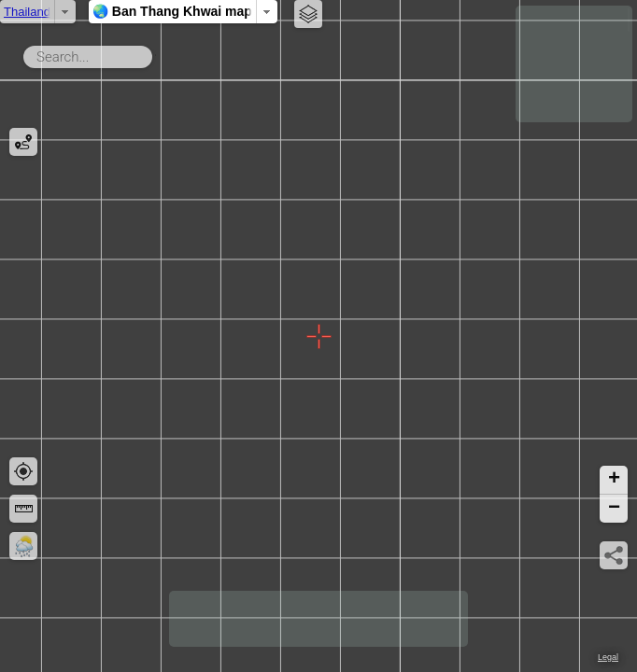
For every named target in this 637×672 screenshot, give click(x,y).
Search (156, 53)
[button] (614, 480)
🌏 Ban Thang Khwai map (234, 11)
